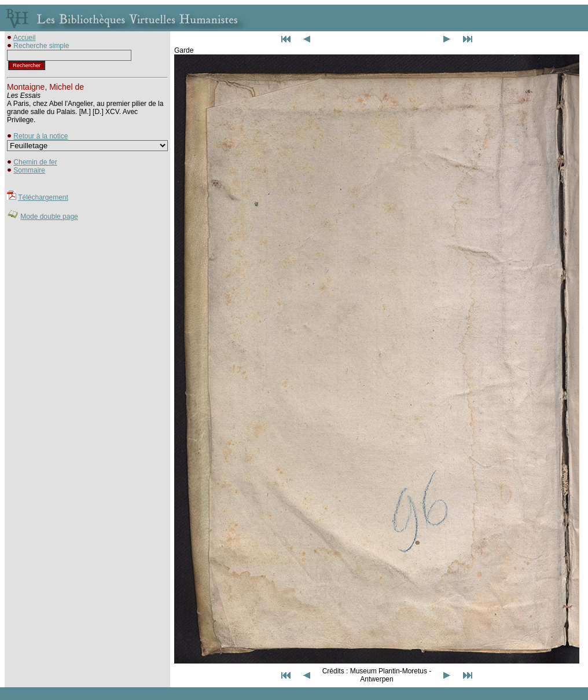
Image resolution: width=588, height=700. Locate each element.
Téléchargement (43, 197)
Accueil (25, 38)
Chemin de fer (35, 162)
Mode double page (49, 217)
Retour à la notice (41, 136)
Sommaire (29, 170)
